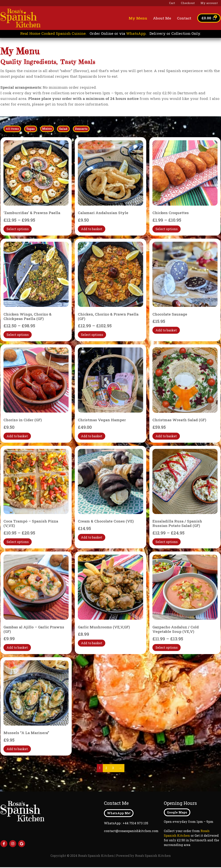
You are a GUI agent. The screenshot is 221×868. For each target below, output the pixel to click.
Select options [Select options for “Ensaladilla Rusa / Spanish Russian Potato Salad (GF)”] (167, 542)
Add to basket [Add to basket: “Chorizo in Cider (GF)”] (17, 437)
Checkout (188, 3)
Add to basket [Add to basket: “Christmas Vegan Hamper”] (92, 437)
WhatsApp (136, 33)
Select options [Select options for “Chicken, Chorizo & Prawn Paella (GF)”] (92, 335)
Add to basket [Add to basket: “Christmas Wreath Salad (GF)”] (166, 437)
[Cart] (209, 18)
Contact (184, 18)
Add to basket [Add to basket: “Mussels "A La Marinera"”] (17, 750)
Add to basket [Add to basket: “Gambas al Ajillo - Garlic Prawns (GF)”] (17, 648)
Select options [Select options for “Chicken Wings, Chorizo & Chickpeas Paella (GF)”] (18, 335)
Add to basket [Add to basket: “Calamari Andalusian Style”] (92, 230)
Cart (172, 3)
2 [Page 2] (106, 769)
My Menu (138, 18)
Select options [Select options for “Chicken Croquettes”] (167, 230)
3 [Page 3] (113, 769)
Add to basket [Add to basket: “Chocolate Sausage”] (166, 331)
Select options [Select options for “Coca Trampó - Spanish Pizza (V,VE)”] (18, 542)
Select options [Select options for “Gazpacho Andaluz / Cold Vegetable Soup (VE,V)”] (167, 648)
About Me (162, 18)
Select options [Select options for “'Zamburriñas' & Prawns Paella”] (18, 230)
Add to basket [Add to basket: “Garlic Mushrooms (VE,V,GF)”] (92, 644)
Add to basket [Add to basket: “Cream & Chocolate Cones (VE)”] (92, 538)
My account (209, 3)
